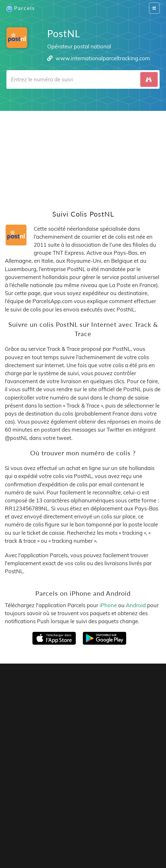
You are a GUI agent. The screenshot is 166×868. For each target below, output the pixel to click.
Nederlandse (122, 839)
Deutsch (98, 839)
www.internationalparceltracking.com (103, 58)
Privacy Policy (137, 823)
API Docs (112, 829)
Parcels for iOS (27, 750)
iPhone (108, 605)
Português (76, 839)
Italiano (52, 846)
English (16, 839)
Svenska (147, 839)
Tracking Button (63, 829)
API (92, 829)
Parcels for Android (81, 750)
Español (54, 839)
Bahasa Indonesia (81, 846)
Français (35, 839)
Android (136, 605)
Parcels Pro (99, 823)
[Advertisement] (83, 156)
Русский (111, 846)
